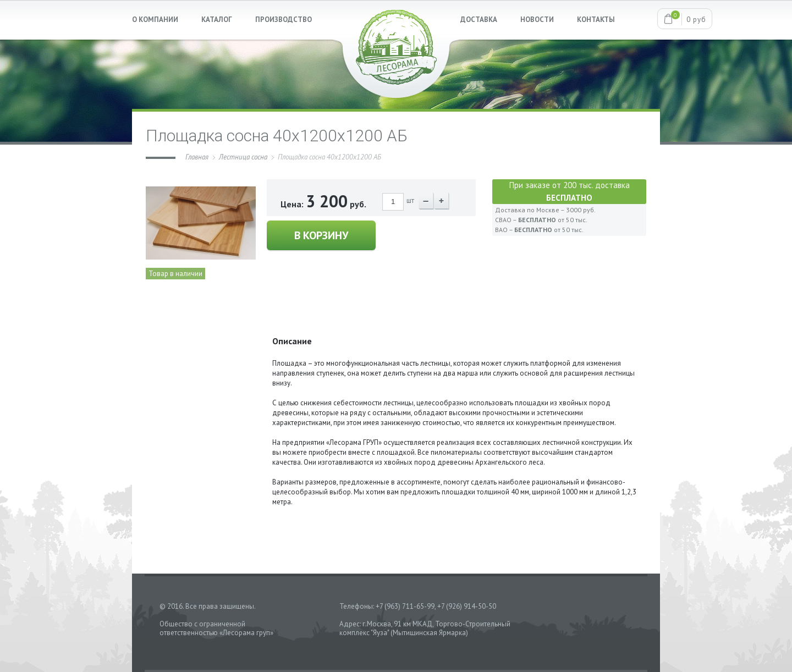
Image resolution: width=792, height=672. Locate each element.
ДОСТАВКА (479, 20)
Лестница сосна (243, 157)
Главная (197, 157)
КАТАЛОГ (217, 20)
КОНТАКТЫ (596, 20)
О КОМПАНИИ (155, 20)
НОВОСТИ (537, 20)
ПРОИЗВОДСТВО (284, 20)
